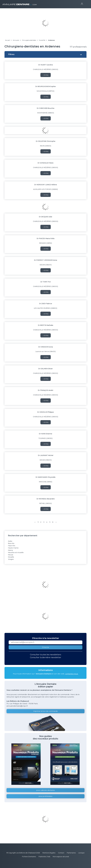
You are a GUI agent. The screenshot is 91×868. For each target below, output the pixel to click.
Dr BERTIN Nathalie (46, 325)
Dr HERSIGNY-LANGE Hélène (46, 185)
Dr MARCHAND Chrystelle (45, 477)
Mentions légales (49, 853)
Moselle (11, 557)
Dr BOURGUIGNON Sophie (45, 86)
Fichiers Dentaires (29, 857)
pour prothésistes (45, 796)
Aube (10, 541)
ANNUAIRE (20, 3)
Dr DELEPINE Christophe (46, 141)
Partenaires (71, 853)
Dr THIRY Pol (45, 282)
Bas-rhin (11, 543)
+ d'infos (46, 75)
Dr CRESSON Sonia (46, 347)
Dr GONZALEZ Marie (45, 163)
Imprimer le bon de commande (46, 711)
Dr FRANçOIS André (45, 390)
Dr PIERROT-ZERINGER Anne (46, 260)
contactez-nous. (72, 674)
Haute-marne (13, 548)
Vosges (11, 559)
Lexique (81, 853)
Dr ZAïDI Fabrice (46, 304)
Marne (10, 550)
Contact (61, 853)
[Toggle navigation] (86, 4)
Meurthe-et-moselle (16, 552)
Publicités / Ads (44, 857)
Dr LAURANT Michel (46, 455)
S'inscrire (46, 647)
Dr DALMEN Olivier (45, 369)
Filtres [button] (11, 54)
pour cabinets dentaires (46, 790)
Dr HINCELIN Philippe (45, 412)
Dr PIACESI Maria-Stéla (45, 238)
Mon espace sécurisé (61, 857)
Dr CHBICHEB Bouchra (45, 108)
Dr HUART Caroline (46, 65)
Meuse (11, 555)
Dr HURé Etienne (45, 434)
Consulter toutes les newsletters (45, 655)
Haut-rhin (12, 546)
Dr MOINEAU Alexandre (46, 499)
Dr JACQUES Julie (45, 217)
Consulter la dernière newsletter (46, 657)
